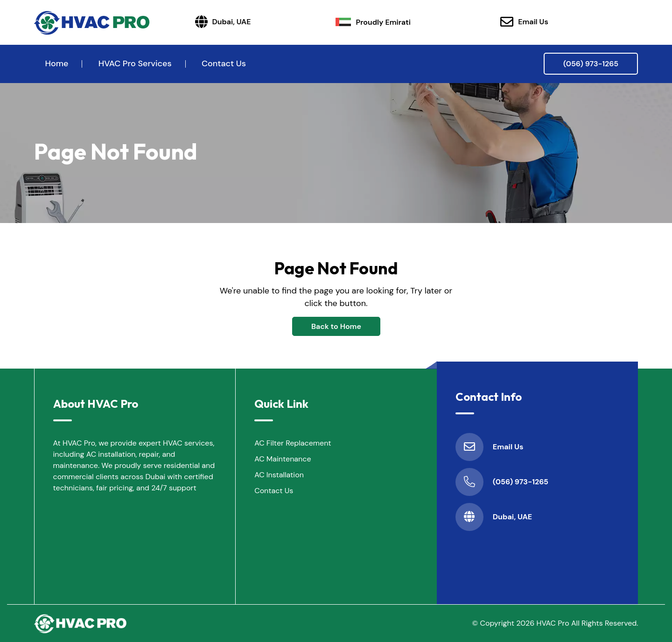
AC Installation (279, 475)
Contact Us (224, 63)
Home (57, 63)
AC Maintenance (283, 459)
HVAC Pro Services (135, 63)
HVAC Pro (553, 623)
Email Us (524, 22)
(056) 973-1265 (591, 64)
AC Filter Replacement (293, 443)
